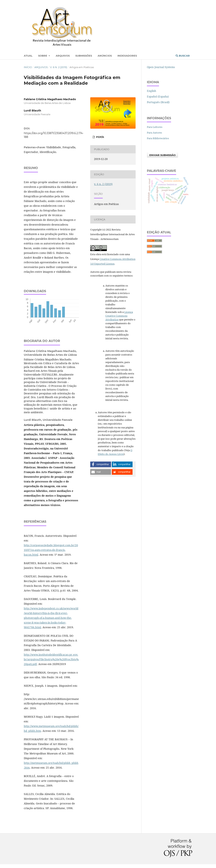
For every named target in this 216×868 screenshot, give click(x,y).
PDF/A (100, 137)
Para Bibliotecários (158, 138)
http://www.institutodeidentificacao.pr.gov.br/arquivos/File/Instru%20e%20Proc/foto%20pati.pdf (51, 659)
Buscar (183, 56)
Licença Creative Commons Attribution (119, 316)
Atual (28, 56)
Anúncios (105, 56)
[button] (101, 464)
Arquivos (63, 56)
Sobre (43, 56)
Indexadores (127, 56)
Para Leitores (155, 127)
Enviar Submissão (162, 155)
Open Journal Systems (161, 67)
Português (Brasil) (158, 102)
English (152, 91)
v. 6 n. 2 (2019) (59, 67)
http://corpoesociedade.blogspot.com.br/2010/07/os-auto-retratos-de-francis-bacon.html (51, 550)
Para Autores (154, 133)
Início (28, 67)
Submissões (84, 56)
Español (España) (158, 96)
